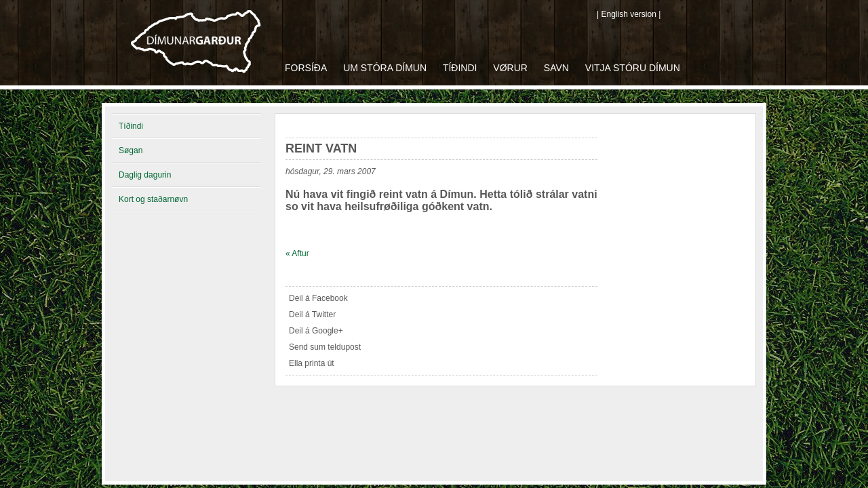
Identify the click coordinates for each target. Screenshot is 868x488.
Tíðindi (460, 68)
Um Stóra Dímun (385, 68)
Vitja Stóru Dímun (633, 68)
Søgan (131, 150)
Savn (556, 68)
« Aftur (297, 253)
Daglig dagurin (145, 175)
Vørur (510, 68)
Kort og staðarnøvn (153, 199)
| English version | (629, 14)
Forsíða (306, 68)
